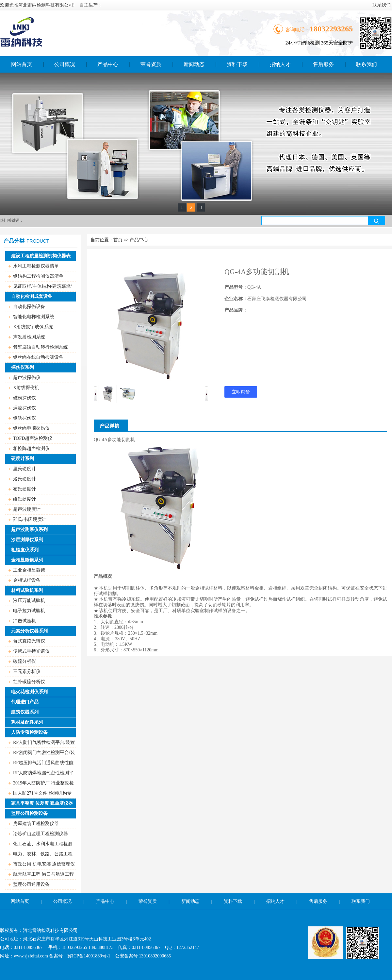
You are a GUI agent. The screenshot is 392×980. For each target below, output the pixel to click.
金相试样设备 (27, 580)
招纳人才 (275, 901)
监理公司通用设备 (31, 884)
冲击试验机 (24, 621)
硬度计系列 (23, 459)
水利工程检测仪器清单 (36, 266)
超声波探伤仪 (27, 378)
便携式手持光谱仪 (31, 651)
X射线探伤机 (26, 388)
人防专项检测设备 (29, 732)
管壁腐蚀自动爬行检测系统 (41, 347)
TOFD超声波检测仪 (33, 438)
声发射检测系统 (29, 337)
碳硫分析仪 (24, 661)
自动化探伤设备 (29, 307)
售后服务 (318, 901)
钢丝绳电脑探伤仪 (31, 428)
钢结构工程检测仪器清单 (38, 276)
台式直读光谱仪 (29, 641)
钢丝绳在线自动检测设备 (38, 357)
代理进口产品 (25, 702)
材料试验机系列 (27, 590)
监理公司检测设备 (29, 813)
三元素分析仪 (27, 671)
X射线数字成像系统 (33, 327)
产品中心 (139, 240)
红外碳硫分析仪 (29, 682)
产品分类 (14, 241)
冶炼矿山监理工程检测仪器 (41, 834)
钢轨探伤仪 (24, 418)
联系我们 (361, 901)
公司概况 (62, 901)
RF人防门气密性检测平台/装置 (44, 742)
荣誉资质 (148, 901)
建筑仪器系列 (25, 712)
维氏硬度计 (24, 499)
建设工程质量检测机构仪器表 (41, 256)
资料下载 (233, 901)
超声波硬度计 (27, 509)
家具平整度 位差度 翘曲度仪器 (42, 803)
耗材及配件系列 (27, 722)
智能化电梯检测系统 (34, 317)
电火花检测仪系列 (29, 692)
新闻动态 (190, 901)
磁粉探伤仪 (24, 398)
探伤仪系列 (23, 367)
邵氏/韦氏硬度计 (30, 519)
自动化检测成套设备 (32, 296)
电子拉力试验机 (29, 611)
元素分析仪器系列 (29, 631)
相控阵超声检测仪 (31, 448)
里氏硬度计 (24, 469)
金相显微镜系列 (27, 560)
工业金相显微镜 (29, 570)
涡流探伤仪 (24, 408)
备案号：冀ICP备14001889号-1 (80, 956)
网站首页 (20, 901)
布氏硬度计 (24, 489)
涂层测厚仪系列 (27, 540)
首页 (118, 240)
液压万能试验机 (29, 601)
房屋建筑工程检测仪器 (36, 824)
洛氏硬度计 (24, 479)
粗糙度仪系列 (25, 550)
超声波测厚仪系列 (29, 530)
